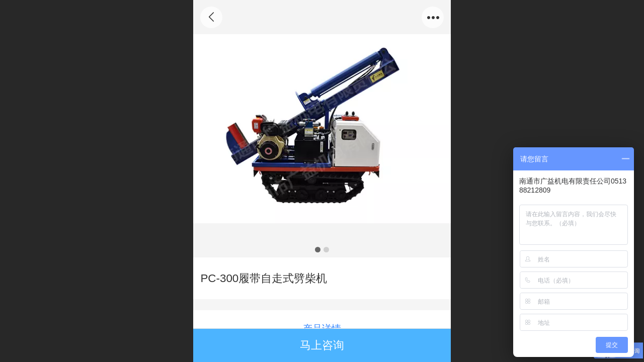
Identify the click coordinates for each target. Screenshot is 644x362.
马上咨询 (322, 345)
